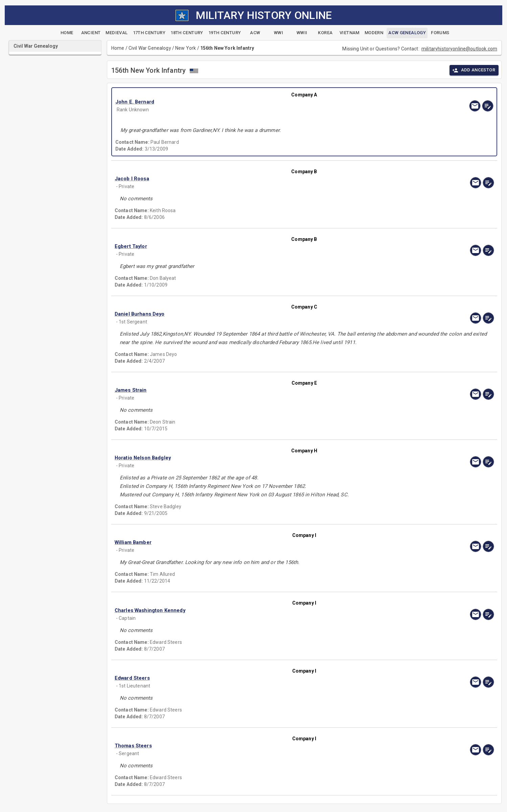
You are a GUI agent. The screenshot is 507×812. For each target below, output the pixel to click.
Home (118, 48)
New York (186, 48)
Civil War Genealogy (150, 48)
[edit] (488, 106)
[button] (248, 102)
